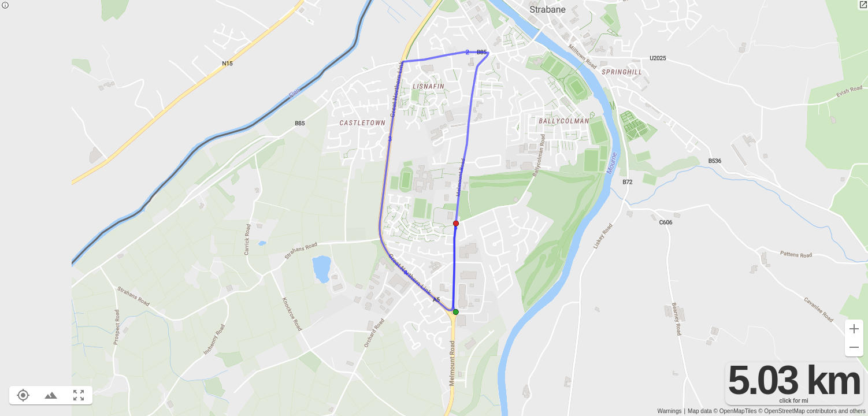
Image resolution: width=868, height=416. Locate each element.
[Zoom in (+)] (854, 329)
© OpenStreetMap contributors (797, 411)
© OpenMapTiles (735, 411)
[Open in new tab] (863, 5)
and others (852, 411)
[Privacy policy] (5, 6)
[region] (434, 208)
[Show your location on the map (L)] (23, 395)
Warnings (670, 411)
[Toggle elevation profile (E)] (51, 395)
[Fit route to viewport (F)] (79, 395)
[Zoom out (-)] (854, 347)
